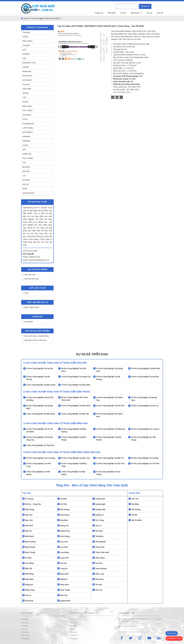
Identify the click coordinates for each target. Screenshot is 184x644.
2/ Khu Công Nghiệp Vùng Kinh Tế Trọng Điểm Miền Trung (57, 392)
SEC (24, 150)
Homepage (25, 639)
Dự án (149, 13)
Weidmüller (27, 71)
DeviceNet (28, 322)
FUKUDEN (27, 115)
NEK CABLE (28, 41)
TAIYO (25, 119)
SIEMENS (27, 141)
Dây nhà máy (29, 275)
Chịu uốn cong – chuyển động (36, 336)
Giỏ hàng (25, 626)
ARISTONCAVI (28, 193)
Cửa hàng (25, 623)
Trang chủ (99, 13)
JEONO (26, 93)
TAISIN (25, 102)
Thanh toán (25, 635)
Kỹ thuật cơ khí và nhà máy (34, 340)
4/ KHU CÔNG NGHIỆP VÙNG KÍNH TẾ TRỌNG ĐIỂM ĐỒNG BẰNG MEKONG (62, 452)
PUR (25, 293)
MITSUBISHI (28, 132)
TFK (24, 163)
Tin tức (123, 13)
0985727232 (174, 638)
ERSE (25, 189)
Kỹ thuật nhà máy (31, 279)
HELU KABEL (28, 158)
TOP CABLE (27, 111)
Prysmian (26, 84)
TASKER (26, 54)
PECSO (26, 184)
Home (26, 18)
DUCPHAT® (27, 76)
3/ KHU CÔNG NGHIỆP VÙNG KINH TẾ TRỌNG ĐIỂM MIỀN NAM (55, 423)
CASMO (26, 67)
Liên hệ (160, 13)
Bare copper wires (31, 307)
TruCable (26, 45)
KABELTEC (27, 154)
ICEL (24, 58)
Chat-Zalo (172, 633)
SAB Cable (27, 89)
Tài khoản (25, 632)
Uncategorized (28, 124)
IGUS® (25, 145)
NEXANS (26, 180)
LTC (24, 176)
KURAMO (26, 137)
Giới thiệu (112, 13)
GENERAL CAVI (29, 63)
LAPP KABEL (28, 128)
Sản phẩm (135, 13)
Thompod (26, 32)
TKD (24, 97)
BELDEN (26, 167)
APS (24, 50)
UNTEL (25, 37)
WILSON (26, 171)
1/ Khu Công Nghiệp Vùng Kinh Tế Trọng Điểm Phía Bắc (55, 363)
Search (145, 6)
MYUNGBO (27, 80)
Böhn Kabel (27, 106)
